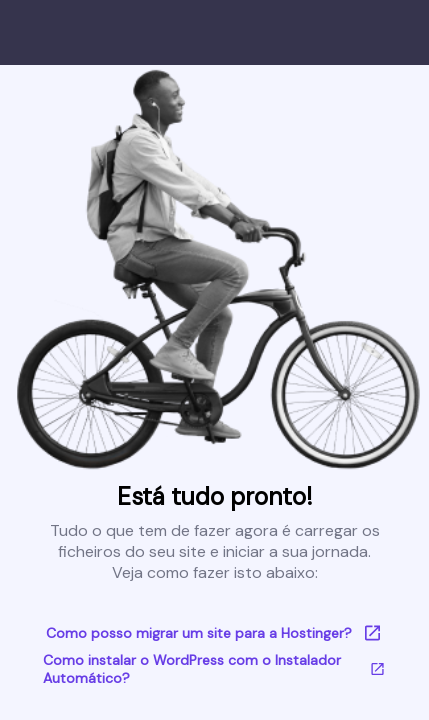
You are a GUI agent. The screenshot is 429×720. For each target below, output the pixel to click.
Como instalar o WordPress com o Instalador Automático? (214, 669)
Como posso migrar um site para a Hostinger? (215, 633)
